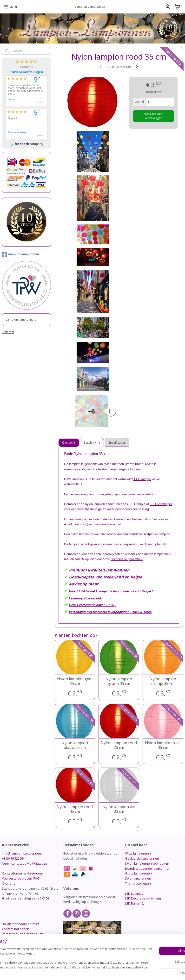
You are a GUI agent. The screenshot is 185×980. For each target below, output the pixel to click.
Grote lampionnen (138, 873)
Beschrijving (92, 443)
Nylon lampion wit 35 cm (119, 809)
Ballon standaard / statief (21, 924)
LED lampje (142, 479)
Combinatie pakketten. (127, 559)
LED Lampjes (134, 893)
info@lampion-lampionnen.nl (23, 853)
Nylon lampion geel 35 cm (75, 681)
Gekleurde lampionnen (142, 858)
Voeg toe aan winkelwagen (154, 116)
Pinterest (8, 332)
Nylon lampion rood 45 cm (75, 809)
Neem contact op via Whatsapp (25, 863)
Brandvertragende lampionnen (148, 868)
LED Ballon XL (135, 903)
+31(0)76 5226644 (14, 858)
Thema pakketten (138, 883)
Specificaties (117, 443)
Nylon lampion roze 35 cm (163, 745)
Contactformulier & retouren (23, 873)
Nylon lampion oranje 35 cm (163, 681)
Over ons (9, 883)
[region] (61, 959)
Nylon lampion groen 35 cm (119, 681)
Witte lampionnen (138, 853)
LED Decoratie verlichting (143, 898)
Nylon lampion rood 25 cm (119, 745)
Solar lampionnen (138, 878)
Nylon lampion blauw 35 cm (75, 745)
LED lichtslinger (161, 504)
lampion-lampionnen (20, 254)
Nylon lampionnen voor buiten (147, 863)
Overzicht (69, 443)
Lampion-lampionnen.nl (22, 319)
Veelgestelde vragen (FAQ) (21, 878)
